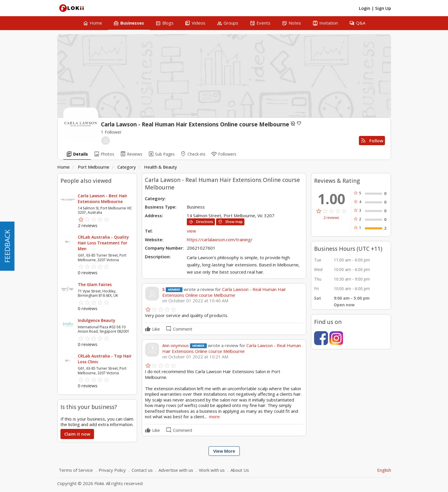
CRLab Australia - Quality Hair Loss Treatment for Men (103, 243)
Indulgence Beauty (97, 320)
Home (63, 167)
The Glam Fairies (95, 284)
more (214, 417)
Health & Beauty (161, 167)
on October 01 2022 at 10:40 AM (195, 301)
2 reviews (331, 218)
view (191, 231)
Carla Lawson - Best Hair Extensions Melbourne (103, 199)
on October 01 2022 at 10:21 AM (195, 357)
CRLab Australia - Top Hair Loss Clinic (105, 359)
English (384, 470)
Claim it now (77, 434)
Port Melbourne (94, 167)
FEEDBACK (7, 246)
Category (127, 167)
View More (224, 451)
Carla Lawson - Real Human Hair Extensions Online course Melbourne (224, 292)
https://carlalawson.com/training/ (220, 239)
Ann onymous (176, 345)
